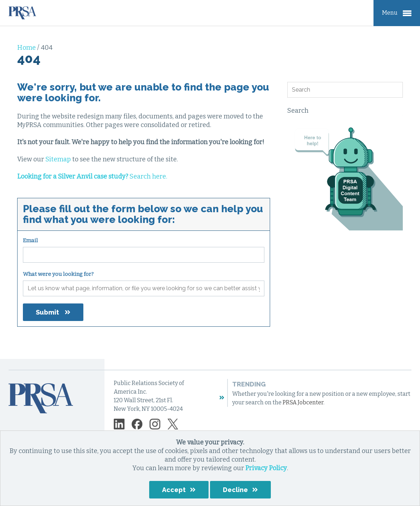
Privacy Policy (266, 468)
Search (298, 111)
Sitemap (58, 159)
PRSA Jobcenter (303, 402)
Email (30, 240)
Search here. (92, 176)
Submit (47, 312)
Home (27, 48)
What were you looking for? (58, 274)
